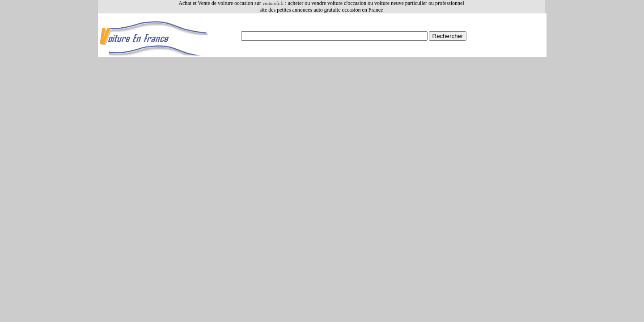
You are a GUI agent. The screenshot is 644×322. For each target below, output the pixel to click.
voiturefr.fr (274, 3)
